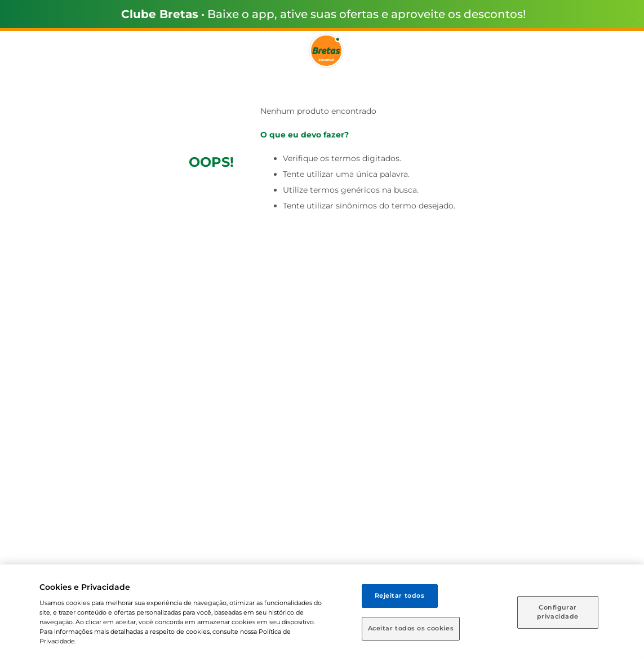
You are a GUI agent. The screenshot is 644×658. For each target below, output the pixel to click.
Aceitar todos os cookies (411, 628)
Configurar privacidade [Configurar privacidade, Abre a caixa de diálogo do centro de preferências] (558, 612)
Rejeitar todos (400, 595)
